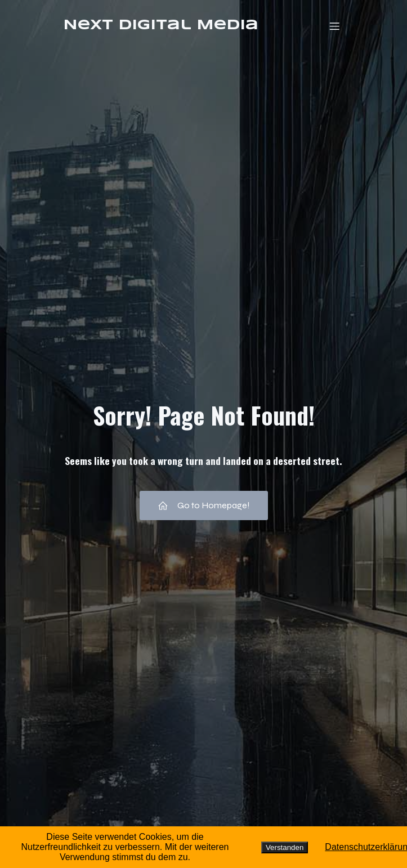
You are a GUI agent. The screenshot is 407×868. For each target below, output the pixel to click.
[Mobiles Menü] (335, 26)
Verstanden (285, 847)
